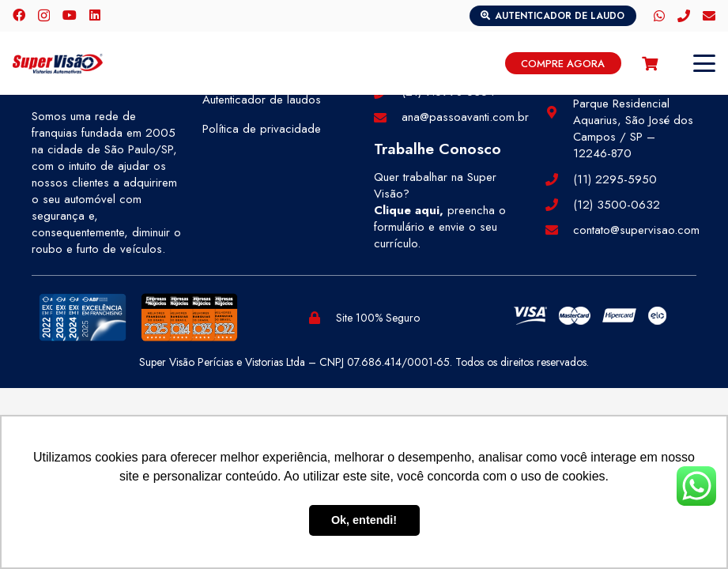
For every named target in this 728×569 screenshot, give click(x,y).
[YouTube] (70, 15)
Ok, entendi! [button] (364, 520)
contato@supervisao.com (636, 230)
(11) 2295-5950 (615, 179)
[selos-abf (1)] (83, 317)
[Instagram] (44, 16)
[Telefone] (684, 16)
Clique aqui (407, 210)
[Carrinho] (650, 63)
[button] (704, 63)
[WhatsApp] (659, 16)
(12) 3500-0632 (617, 205)
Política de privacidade (262, 129)
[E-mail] (709, 16)
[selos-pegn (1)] (189, 317)
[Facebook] (19, 15)
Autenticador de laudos (262, 100)
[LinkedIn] (95, 15)
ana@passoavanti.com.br (465, 117)
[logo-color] (58, 64)
